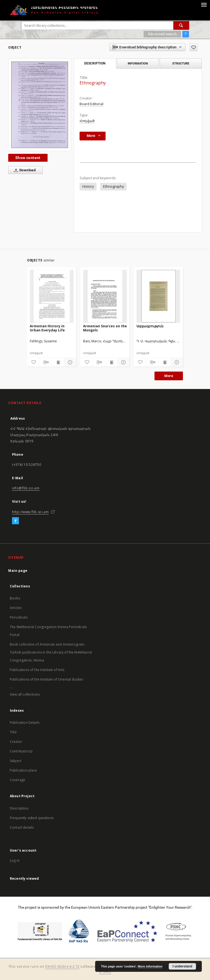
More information (150, 966)
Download (24, 170)
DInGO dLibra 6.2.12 (62, 966)
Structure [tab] (181, 63)
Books (15, 598)
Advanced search (162, 34)
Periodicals (19, 617)
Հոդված (87, 121)
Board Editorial (91, 104)
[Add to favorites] (194, 47)
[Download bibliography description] (45, 362)
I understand (182, 966)
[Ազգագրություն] (158, 296)
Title (13, 732)
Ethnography (113, 186)
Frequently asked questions (32, 818)
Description (19, 808)
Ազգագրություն (150, 326)
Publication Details (25, 723)
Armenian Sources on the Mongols (105, 328)
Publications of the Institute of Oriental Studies (46, 679)
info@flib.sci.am (26, 488)
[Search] (181, 25)
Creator (16, 742)
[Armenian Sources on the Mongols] (105, 296)
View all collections (25, 694)
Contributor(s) (21, 751)
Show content (28, 158)
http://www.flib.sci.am (30, 512)
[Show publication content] (58, 362)
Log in (15, 860)
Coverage (17, 780)
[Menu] (204, 4)
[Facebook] (15, 521)
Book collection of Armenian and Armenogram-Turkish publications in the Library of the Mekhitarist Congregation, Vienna (51, 652)
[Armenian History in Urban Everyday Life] (52, 296)
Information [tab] (138, 63)
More (169, 376)
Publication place (24, 770)
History (88, 186)
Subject (16, 761)
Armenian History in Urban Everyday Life (47, 328)
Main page (18, 571)
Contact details (22, 827)
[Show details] (69, 362)
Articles (16, 608)
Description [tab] (95, 63)
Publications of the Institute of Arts (37, 670)
